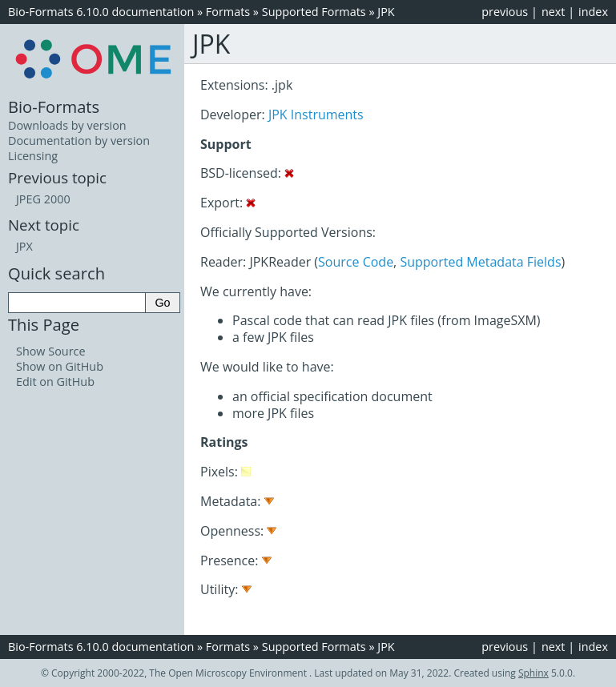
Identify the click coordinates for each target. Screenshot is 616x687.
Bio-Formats (54, 106)
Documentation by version (79, 141)
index (593, 12)
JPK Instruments (316, 114)
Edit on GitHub (55, 382)
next (554, 12)
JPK (386, 12)
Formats (228, 12)
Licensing (33, 156)
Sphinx (533, 673)
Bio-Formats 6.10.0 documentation (101, 12)
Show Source (51, 351)
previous (505, 12)
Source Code (356, 262)
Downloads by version (67, 125)
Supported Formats (314, 12)
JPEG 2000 (43, 199)
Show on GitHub (60, 366)
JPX (24, 246)
